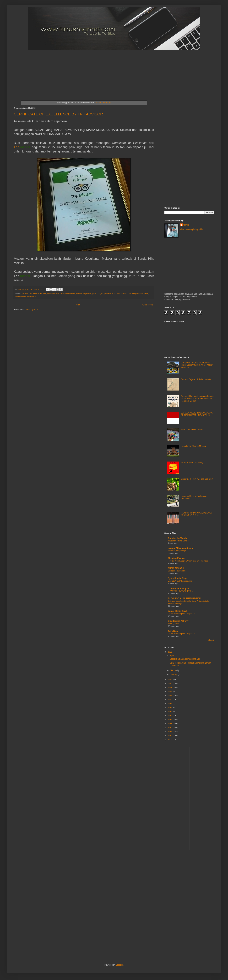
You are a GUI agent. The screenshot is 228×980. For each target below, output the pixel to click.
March (173, 670)
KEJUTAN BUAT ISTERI (192, 429)
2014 (170, 720)
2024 (170, 683)
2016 (170, 712)
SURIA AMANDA (176, 568)
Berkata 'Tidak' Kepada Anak (180, 581)
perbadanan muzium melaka (116, 293)
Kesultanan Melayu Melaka (193, 446)
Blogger (119, 965)
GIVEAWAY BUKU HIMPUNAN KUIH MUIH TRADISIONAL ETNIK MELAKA (197, 365)
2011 (170, 732)
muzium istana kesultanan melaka (61, 293)
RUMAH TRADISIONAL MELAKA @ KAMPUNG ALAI (196, 514)
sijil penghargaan (136, 293)
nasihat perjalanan (84, 293)
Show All (211, 640)
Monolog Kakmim (177, 558)
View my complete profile (191, 229)
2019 (170, 704)
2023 (170, 688)
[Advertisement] (97, 71)
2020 (170, 700)
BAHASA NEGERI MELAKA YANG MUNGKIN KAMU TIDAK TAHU (197, 414)
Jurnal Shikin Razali (178, 611)
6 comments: (37, 289)
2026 (170, 652)
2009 (170, 740)
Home (78, 305)
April (172, 656)
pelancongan (98, 293)
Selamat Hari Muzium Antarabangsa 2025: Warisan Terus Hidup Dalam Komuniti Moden (198, 399)
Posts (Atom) (32, 310)
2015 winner (27, 293)
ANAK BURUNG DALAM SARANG (197, 479)
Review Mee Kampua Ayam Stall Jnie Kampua (188, 561)
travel (146, 293)
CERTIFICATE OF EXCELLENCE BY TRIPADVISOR (58, 114)
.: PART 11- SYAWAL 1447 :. (180, 591)
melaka (36, 293)
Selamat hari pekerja (177, 551)
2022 (170, 692)
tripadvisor (31, 296)
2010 (170, 736)
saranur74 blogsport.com (180, 548)
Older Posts (148, 305)
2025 (170, 680)
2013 (170, 724)
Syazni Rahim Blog (177, 578)
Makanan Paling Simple (178, 541)
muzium (43, 293)
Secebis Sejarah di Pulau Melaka (196, 379)
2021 (170, 695)
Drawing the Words (177, 538)
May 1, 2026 (173, 624)
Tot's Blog (173, 631)
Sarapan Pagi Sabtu (177, 571)
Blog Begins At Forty (178, 621)
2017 (170, 708)
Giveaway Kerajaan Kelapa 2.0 (181, 614)
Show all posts (104, 103)
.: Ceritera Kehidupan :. (179, 588)
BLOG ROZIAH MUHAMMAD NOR (184, 598)
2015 (170, 716)
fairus (186, 225)
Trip (22, 147)
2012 (170, 728)
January (174, 675)
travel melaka (21, 296)
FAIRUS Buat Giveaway (192, 463)
